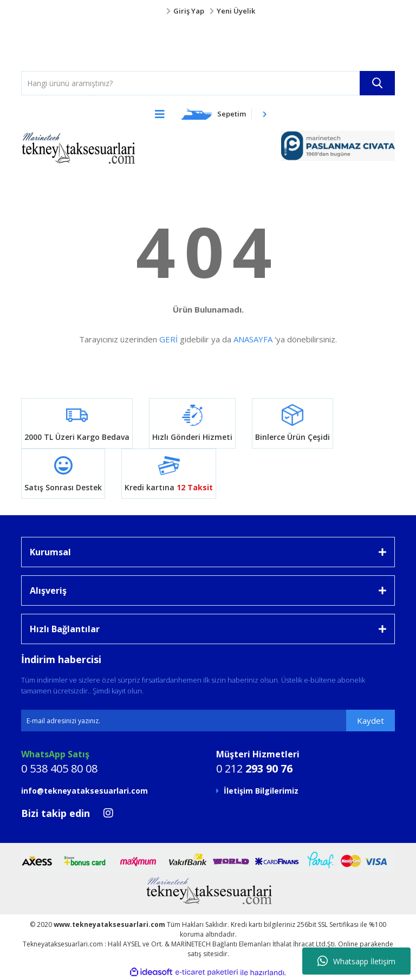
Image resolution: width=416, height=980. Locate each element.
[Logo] (43, 44)
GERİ (168, 339)
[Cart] (224, 114)
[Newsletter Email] (208, 721)
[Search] (208, 83)
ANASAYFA (253, 339)
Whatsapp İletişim (356, 961)
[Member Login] (208, 11)
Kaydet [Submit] (370, 721)
